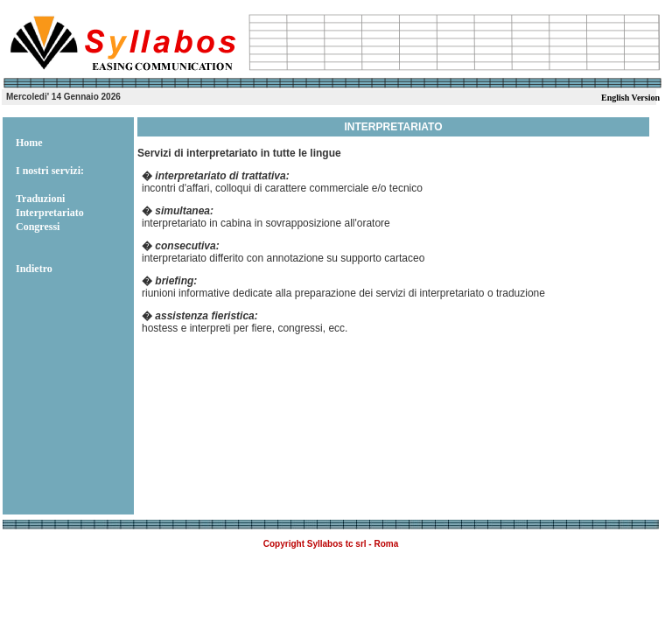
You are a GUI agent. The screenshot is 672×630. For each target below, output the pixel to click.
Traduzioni (40, 199)
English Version (630, 98)
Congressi (38, 227)
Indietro (34, 269)
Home (29, 143)
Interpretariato (50, 213)
